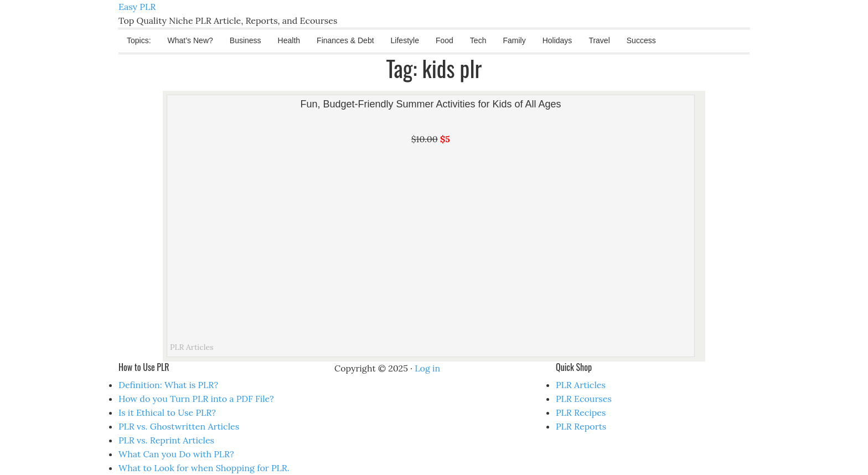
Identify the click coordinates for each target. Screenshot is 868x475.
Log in (427, 368)
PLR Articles (192, 347)
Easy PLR (137, 7)
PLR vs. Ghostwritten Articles (179, 426)
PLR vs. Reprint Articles (166, 440)
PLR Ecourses (584, 399)
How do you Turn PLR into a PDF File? (196, 399)
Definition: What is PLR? (168, 385)
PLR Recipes (581, 412)
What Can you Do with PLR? (176, 454)
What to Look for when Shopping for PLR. (204, 468)
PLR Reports (581, 426)
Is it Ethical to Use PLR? (167, 412)
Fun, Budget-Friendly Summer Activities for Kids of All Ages (430, 104)
